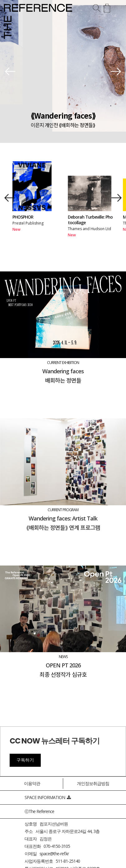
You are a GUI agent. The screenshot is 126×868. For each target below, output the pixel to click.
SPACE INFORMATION (48, 797)
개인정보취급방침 (93, 783)
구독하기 (25, 760)
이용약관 (32, 783)
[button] (10, 72)
